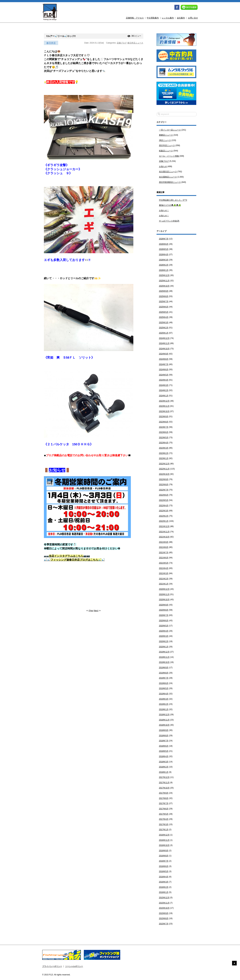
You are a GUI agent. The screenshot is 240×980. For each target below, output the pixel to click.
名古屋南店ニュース (168, 177)
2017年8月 (164, 798)
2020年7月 (164, 615)
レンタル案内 (168, 18)
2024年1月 (164, 396)
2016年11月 (164, 840)
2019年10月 (164, 662)
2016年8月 (164, 856)
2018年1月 (164, 772)
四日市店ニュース (167, 145)
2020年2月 (164, 641)
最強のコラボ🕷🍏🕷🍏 (170, 205)
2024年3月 (164, 385)
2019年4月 (164, 694)
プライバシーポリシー (52, 966)
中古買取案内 (153, 18)
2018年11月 (164, 720)
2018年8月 (164, 736)
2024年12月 (164, 338)
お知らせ (163, 166)
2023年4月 (164, 443)
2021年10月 (164, 537)
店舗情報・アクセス (135, 18)
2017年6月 (164, 809)
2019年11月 (164, 657)
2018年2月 (164, 767)
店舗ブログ (122, 43)
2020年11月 (164, 594)
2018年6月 (164, 746)
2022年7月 (164, 490)
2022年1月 (164, 521)
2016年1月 (164, 892)
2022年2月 (164, 516)
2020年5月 (164, 626)
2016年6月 (164, 866)
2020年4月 (164, 631)
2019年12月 (164, 652)
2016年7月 (164, 861)
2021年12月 (164, 526)
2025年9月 (164, 291)
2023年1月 (164, 458)
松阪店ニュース (166, 151)
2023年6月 (164, 432)
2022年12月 (164, 464)
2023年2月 (164, 453)
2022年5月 (164, 500)
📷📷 (67, 556)
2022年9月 (164, 479)
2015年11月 (164, 903)
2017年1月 (164, 830)
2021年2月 (164, 579)
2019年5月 (164, 688)
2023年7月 (164, 427)
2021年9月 (164, 542)
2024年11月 (164, 343)
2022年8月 (164, 485)
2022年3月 (164, 511)
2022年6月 (164, 495)
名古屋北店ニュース (168, 172)
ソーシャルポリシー (74, 966)
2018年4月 (164, 756)
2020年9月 (164, 605)
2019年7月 (164, 678)
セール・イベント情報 (169, 156)
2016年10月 (164, 845)
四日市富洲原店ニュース (170, 182)
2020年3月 (164, 636)
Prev (91, 611)
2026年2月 (164, 265)
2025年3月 (164, 323)
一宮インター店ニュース (170, 130)
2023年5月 (164, 438)
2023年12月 (164, 401)
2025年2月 (164, 328)
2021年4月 (164, 568)
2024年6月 (164, 370)
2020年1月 (164, 647)
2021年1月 (164, 584)
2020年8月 (164, 610)
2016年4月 (164, 877)
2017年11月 (164, 783)
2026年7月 (164, 239)
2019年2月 (164, 704)
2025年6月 (164, 307)
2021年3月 (164, 573)
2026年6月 (164, 244)
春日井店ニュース (135, 43)
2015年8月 (164, 918)
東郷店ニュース (166, 135)
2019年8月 (164, 673)
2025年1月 (164, 333)
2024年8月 (164, 359)
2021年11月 (164, 532)
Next (96, 611)
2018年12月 (164, 715)
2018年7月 (164, 741)
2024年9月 (164, 354)
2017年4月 (164, 819)
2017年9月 (164, 793)
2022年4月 (164, 506)
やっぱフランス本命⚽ (169, 221)
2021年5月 (164, 563)
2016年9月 (164, 851)
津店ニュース (165, 140)
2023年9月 (164, 417)
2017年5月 (164, 814)
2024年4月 (164, 380)
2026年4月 (164, 255)
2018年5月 (164, 751)
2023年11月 (164, 406)
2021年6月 (164, 558)
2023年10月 (164, 411)
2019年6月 (164, 683)
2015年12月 (164, 898)
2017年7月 (164, 803)
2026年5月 (164, 249)
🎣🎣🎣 (74, 560)
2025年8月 (164, 296)
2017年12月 (164, 777)
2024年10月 (164, 349)
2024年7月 (164, 364)
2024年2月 (164, 390)
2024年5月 (164, 375)
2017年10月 (164, 788)
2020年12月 (164, 589)
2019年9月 (164, 668)
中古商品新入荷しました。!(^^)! (173, 200)
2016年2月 (164, 887)
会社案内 (181, 18)
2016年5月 (164, 871)
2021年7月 (164, 553)
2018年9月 (164, 730)
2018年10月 (164, 725)
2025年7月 (164, 302)
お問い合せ (193, 18)
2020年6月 (164, 621)
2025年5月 (164, 312)
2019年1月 (164, 709)
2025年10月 (164, 286)
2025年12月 (164, 275)
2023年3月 (164, 448)
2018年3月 (164, 762)
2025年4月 (164, 317)
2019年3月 (164, 699)
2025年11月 (164, 281)
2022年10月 (164, 474)
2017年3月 (164, 824)
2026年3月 (164, 260)
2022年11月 (164, 469)
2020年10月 (164, 600)
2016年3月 (164, 882)
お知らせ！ (164, 210)
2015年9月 (164, 913)
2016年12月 (164, 835)
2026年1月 (164, 270)
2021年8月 (164, 547)
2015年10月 (164, 908)
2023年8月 (164, 422)
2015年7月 (164, 924)
